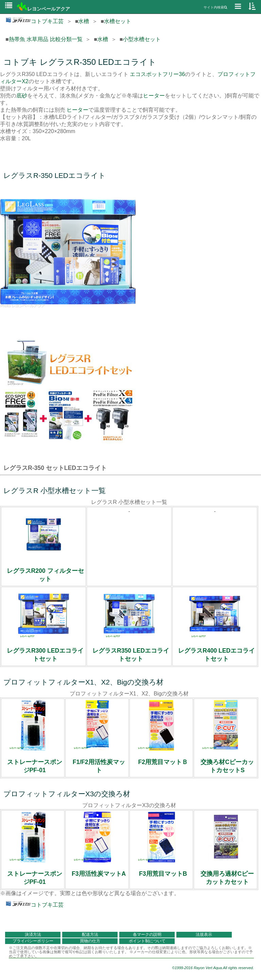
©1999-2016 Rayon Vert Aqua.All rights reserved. (213, 968)
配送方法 (90, 934)
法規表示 (204, 934)
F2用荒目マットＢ (163, 762)
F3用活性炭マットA (99, 874)
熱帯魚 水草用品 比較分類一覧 (46, 39)
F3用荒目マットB (163, 874)
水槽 (84, 21)
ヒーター (154, 96)
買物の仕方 (90, 941)
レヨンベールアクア (43, 9)
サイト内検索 (215, 7)
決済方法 (33, 934)
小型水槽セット (142, 39)
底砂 (22, 96)
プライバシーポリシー (33, 941)
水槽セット (118, 21)
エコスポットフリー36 (157, 74)
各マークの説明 (147, 934)
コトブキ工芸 (34, 21)
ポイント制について (147, 941)
